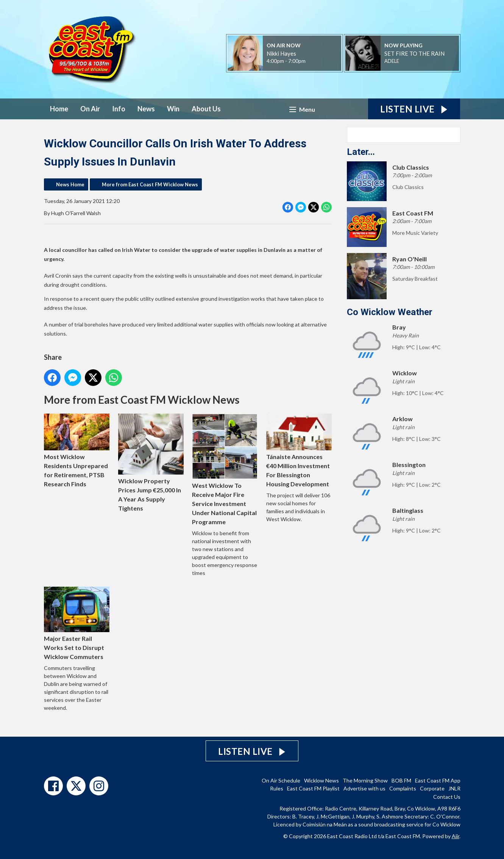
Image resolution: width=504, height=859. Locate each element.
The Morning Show (365, 780)
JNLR (454, 788)
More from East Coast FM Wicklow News (150, 184)
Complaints (403, 788)
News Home (70, 184)
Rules (277, 788)
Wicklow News (321, 780)
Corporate (432, 788)
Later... (361, 152)
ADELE (392, 61)
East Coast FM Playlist (313, 788)
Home (59, 109)
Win (173, 109)
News (146, 109)
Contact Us (447, 797)
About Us (206, 109)
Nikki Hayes (281, 53)
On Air (90, 109)
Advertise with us (364, 788)
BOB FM (401, 780)
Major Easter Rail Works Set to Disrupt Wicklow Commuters (77, 623)
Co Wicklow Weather (390, 312)
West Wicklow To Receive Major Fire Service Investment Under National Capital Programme (225, 469)
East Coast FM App (438, 780)
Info (119, 109)
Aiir (456, 836)
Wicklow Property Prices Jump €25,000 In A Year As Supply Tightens (151, 463)
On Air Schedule (281, 780)
